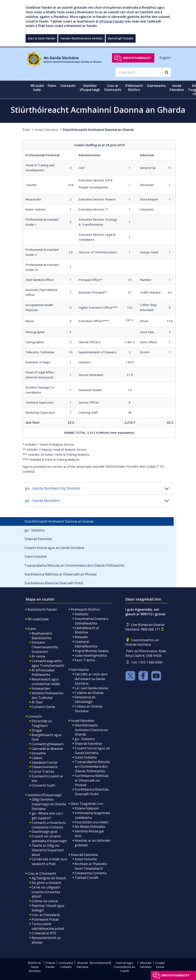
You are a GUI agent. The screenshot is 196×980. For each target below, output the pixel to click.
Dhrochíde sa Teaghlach (42, 723)
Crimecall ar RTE (44, 933)
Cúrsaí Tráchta (43, 771)
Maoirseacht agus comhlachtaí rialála (46, 682)
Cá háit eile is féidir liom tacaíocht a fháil (49, 861)
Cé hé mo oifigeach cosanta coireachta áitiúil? (46, 892)
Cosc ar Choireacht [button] (113, 88)
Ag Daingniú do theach (49, 878)
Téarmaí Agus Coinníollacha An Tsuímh (124, 967)
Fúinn (32, 629)
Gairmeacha (80, 670)
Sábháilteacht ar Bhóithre (87, 630)
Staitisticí (81, 614)
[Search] (139, 72)
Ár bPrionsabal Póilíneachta (43, 672)
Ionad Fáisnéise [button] (177, 88)
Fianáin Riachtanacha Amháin (82, 38)
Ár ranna (38, 656)
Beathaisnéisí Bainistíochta (42, 636)
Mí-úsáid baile (37, 88)
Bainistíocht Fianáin (42, 609)
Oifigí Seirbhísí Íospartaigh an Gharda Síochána (49, 804)
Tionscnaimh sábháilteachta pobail (48, 926)
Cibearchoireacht (45, 767)
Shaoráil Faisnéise (88, 744)
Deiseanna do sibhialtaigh (85, 699)
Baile (26, 130)
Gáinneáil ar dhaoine (47, 749)
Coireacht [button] (68, 86)
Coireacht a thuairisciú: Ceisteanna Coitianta (49, 825)
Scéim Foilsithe (86, 757)
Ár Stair (37, 702)
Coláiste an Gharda (89, 693)
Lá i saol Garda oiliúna (91, 688)
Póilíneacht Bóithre (85, 609)
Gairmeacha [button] (156, 86)
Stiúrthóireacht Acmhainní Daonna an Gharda (98, 130)
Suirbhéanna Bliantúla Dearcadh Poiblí (92, 792)
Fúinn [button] (52, 86)
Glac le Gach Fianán (41, 38)
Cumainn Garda (43, 707)
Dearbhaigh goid (44, 832)
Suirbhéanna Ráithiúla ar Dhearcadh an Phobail (92, 780)
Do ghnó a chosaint (46, 883)
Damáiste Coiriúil (45, 762)
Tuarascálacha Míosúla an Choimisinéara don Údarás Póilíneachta (92, 766)
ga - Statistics (85, 739)
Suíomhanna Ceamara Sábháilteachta (91, 621)
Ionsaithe (39, 753)
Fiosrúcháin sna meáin (92, 822)
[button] (99, 488)
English (165, 58)
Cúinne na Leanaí (45, 901)
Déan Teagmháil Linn (87, 804)
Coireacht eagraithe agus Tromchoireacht (48, 663)
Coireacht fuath (43, 785)
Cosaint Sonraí (160, 965)
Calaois (37, 758)
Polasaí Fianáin (50, 965)
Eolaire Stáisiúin (87, 808)
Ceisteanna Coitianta (90, 873)
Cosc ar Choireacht (42, 873)
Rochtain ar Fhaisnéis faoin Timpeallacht (91, 866)
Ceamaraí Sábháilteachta (86, 644)
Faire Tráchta (85, 660)
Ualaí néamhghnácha (91, 655)
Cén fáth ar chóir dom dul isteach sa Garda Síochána (91, 679)
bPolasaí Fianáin (112, 21)
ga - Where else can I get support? (47, 816)
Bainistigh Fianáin (121, 38)
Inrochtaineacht (137, 58)
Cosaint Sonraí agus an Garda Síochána (92, 750)
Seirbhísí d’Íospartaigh (45, 795)
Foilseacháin (41, 688)
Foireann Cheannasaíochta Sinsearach (45, 647)
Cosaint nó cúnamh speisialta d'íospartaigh (49, 839)
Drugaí (37, 730)
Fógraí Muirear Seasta (92, 651)
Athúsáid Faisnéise (146, 965)
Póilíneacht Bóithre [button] (134, 88)
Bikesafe (81, 637)
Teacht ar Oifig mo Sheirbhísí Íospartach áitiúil (48, 850)
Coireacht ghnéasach (48, 744)
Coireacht (35, 716)
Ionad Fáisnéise (46, 130)
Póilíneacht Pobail (45, 919)
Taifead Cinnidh (87, 878)
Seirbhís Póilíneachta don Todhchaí (47, 695)
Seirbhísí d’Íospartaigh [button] (90, 88)
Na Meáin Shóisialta (90, 827)
